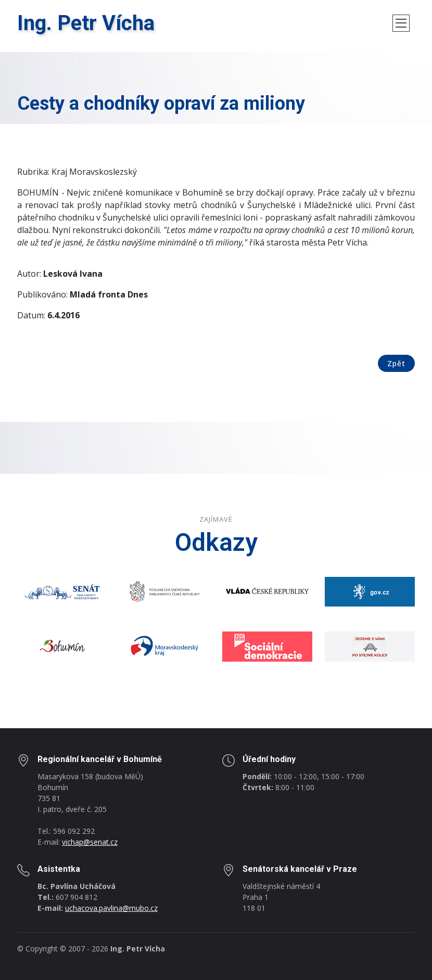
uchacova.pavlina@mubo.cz (111, 908)
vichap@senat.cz (90, 842)
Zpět (396, 363)
